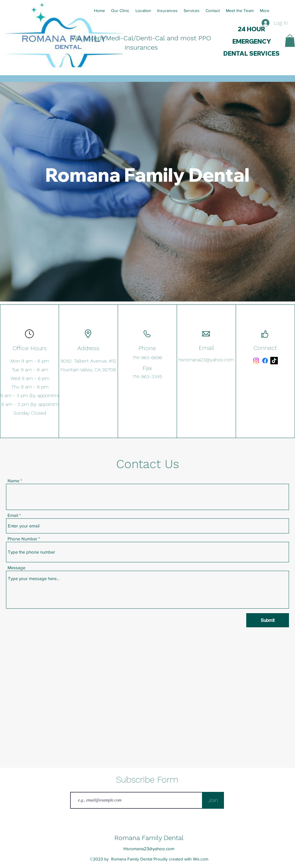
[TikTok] (274, 361)
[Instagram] (256, 361)
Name (13, 481)
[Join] (213, 800)
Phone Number (22, 539)
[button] (290, 41)
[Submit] (268, 620)
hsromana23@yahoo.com (206, 360)
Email (13, 515)
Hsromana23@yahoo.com (149, 849)
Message (16, 568)
